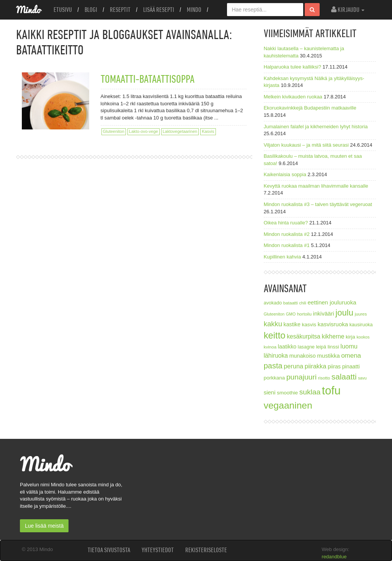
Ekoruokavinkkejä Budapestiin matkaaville (310, 108)
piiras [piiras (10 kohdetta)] (334, 366)
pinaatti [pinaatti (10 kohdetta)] (351, 366)
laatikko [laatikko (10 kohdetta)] (287, 347)
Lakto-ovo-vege (144, 131)
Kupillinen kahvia (283, 257)
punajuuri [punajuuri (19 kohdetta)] (301, 377)
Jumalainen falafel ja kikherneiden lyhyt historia (316, 127)
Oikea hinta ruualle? (286, 223)
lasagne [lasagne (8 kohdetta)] (306, 347)
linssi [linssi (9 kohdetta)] (333, 347)
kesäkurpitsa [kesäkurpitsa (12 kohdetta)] (304, 336)
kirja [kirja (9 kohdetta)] (350, 337)
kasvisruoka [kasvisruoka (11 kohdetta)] (333, 324)
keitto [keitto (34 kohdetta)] (275, 335)
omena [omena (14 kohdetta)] (351, 356)
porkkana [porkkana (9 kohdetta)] (274, 378)
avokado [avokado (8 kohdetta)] (273, 303)
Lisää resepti (159, 10)
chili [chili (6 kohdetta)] (303, 303)
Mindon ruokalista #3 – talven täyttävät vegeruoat (318, 204)
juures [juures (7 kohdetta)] (361, 314)
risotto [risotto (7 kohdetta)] (324, 378)
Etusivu (63, 10)
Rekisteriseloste (206, 550)
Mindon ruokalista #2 (287, 234)
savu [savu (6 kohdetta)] (362, 378)
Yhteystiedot (158, 550)
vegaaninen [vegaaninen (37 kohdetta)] (288, 405)
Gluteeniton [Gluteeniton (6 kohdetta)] (274, 314)
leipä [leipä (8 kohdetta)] (321, 347)
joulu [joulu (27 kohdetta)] (344, 313)
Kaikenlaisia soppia (285, 174)
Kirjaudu (348, 10)
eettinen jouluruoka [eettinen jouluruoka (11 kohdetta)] (332, 302)
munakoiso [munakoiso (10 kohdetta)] (303, 356)
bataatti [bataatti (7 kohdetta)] (291, 303)
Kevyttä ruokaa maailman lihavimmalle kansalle (316, 186)
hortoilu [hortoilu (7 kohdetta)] (304, 314)
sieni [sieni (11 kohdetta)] (270, 392)
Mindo (194, 10)
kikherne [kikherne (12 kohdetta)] (333, 336)
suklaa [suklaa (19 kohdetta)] (310, 392)
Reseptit (120, 10)
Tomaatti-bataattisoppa (148, 79)
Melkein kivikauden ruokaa (293, 97)
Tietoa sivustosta (109, 550)
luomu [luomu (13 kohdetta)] (349, 346)
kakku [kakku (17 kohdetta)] (273, 324)
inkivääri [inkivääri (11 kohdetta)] (324, 313)
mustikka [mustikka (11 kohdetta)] (328, 356)
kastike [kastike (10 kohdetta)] (292, 324)
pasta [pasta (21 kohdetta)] (273, 366)
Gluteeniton (114, 131)
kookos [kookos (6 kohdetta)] (363, 337)
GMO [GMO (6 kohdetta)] (291, 314)
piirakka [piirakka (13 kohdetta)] (315, 366)
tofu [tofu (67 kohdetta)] (331, 390)
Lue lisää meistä (44, 526)
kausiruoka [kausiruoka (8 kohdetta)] (361, 325)
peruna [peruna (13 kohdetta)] (293, 366)
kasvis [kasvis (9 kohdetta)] (309, 325)
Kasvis (208, 131)
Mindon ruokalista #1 (287, 245)
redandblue (334, 557)
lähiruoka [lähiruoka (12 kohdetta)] (276, 356)
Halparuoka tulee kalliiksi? (292, 67)
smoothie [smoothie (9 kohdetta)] (287, 393)
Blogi (91, 10)
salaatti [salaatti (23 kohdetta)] (344, 377)
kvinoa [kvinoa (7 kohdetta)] (270, 347)
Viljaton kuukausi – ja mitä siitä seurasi (306, 145)
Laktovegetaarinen (180, 131)
